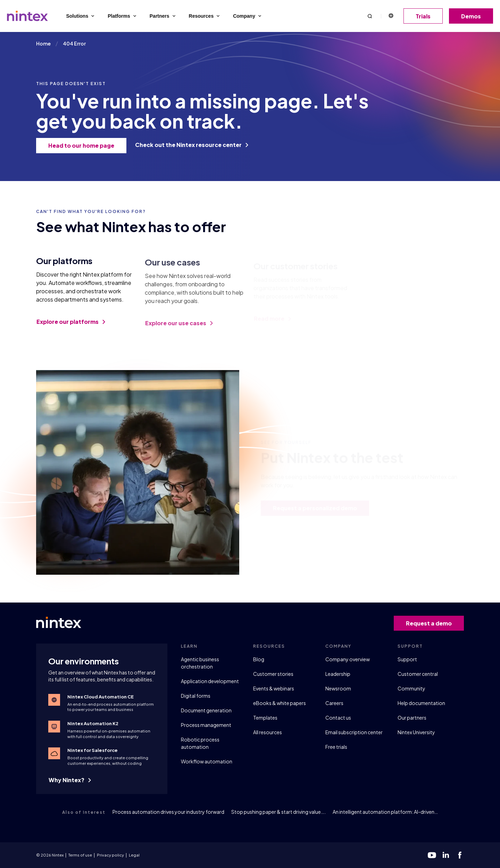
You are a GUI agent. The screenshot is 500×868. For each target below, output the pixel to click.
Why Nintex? (70, 780)
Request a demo (431, 623)
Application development (210, 681)
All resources (268, 732)
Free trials (336, 747)
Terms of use (80, 855)
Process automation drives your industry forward (168, 812)
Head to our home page (84, 145)
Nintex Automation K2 (93, 723)
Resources (205, 16)
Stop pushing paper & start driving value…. (278, 812)
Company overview (348, 659)
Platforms (123, 16)
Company (248, 16)
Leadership (338, 674)
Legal (134, 855)
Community (411, 688)
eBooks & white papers (280, 703)
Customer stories (273, 674)
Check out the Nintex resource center (192, 145)
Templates (265, 718)
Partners (163, 16)
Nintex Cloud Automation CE (101, 697)
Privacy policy (110, 855)
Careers (334, 703)
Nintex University (416, 732)
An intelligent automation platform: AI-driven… (385, 812)
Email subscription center (354, 732)
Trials (426, 16)
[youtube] (432, 855)
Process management (206, 725)
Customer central (418, 674)
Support (407, 659)
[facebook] (460, 855)
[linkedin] (446, 855)
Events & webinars (274, 688)
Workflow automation (207, 761)
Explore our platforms (71, 326)
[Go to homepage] (27, 16)
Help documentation (421, 703)
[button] (370, 16)
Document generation (206, 710)
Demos (473, 16)
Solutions (81, 16)
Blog (259, 659)
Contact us (338, 718)
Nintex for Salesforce (93, 750)
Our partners (412, 718)
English (391, 16)
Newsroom (338, 688)
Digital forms (196, 696)
